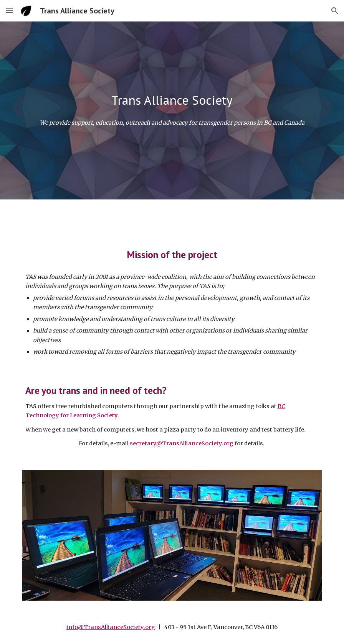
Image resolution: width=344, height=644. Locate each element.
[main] (172, 100)
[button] (9, 11)
